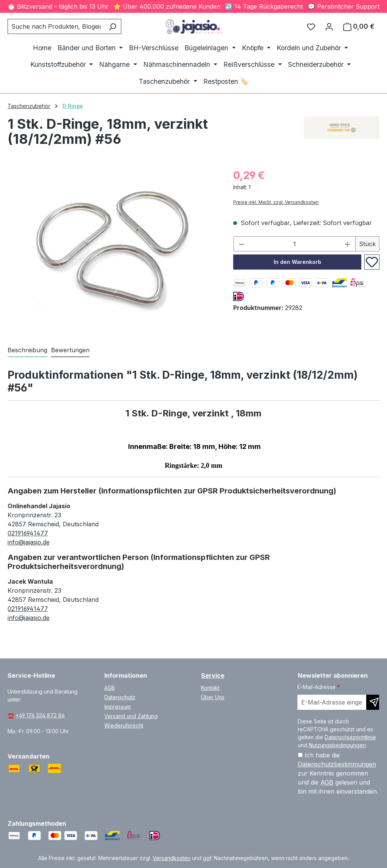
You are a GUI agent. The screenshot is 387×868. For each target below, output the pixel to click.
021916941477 (28, 533)
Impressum (118, 707)
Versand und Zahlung (131, 716)
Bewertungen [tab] (70, 350)
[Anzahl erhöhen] (348, 244)
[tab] (27, 350)
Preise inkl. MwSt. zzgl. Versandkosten (276, 202)
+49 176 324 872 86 (40, 715)
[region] (113, 249)
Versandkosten (172, 858)
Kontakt (210, 688)
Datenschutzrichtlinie (350, 737)
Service (213, 675)
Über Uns (213, 697)
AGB (110, 688)
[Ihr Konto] (329, 26)
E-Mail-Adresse (319, 687)
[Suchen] (112, 26)
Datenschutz (120, 697)
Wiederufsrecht (124, 725)
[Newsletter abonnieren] (373, 702)
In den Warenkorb (297, 262)
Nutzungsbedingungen (337, 745)
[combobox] (56, 26)
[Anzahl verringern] (241, 244)
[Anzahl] (295, 244)
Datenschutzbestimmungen (337, 764)
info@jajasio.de (29, 542)
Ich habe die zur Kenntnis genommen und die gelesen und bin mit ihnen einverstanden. (338, 773)
